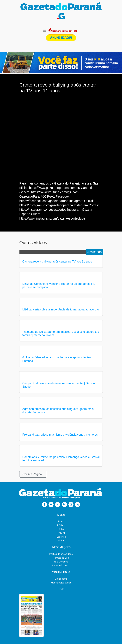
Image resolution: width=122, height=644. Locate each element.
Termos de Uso (61, 558)
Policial (61, 533)
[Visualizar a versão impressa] (63, 31)
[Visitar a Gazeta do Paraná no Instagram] (71, 505)
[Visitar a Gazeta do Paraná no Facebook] (44, 505)
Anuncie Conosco (61, 565)
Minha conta (61, 579)
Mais (61, 540)
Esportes (61, 537)
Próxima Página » (33, 474)
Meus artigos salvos (61, 583)
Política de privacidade (61, 554)
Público (61, 525)
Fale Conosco (61, 562)
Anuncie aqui (61, 38)
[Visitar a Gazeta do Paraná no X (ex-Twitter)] (58, 505)
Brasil (61, 521)
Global (61, 529)
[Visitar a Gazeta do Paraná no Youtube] (51, 505)
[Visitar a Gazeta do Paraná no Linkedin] (64, 505)
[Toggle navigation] (44, 30)
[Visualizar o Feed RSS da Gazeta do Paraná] (78, 505)
